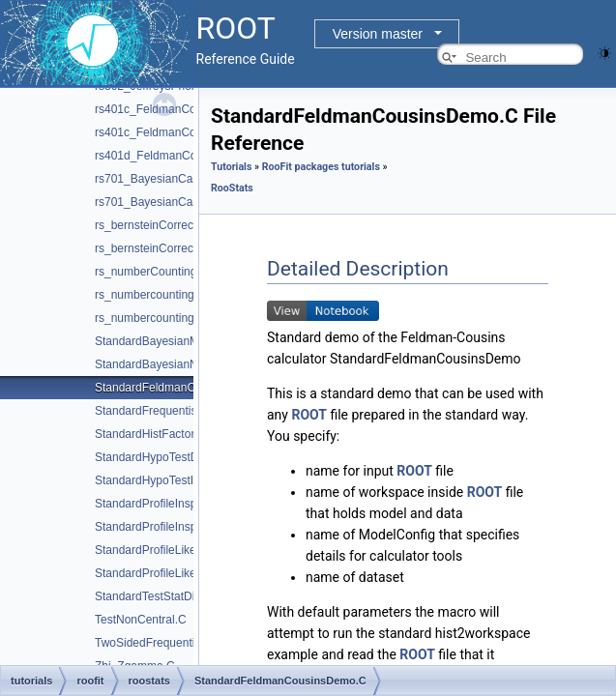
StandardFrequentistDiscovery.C (178, 411)
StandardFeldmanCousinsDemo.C (183, 388)
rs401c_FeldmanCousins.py (167, 132)
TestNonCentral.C (141, 620)
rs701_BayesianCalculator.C (168, 179)
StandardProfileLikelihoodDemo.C (182, 550)
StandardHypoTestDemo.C (164, 457)
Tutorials (231, 167)
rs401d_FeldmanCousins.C (165, 156)
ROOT (309, 415)
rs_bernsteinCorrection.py (161, 248)
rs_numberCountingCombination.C (184, 272)
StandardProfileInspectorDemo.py (182, 527)
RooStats (232, 188)
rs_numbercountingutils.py (162, 318)
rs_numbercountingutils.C (161, 295)
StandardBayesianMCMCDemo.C (181, 341)
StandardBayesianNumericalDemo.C (190, 364)
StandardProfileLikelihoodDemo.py (184, 573)
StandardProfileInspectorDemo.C (180, 504)
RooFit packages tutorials (321, 167)
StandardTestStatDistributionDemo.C (190, 596)
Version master (378, 34)
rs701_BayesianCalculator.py (170, 202)
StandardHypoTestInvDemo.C (172, 480)
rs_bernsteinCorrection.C (159, 225)
